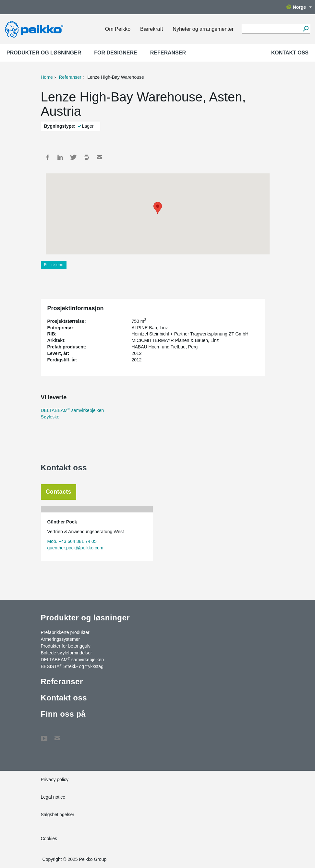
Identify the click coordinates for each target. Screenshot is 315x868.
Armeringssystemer (61, 639)
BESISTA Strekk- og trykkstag (72, 666)
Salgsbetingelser (58, 815)
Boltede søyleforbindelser (67, 653)
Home (47, 77)
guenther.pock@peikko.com (75, 548)
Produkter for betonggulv (66, 646)
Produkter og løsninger (44, 53)
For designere (115, 53)
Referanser (168, 53)
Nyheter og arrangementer (203, 29)
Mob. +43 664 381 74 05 (72, 541)
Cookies (49, 839)
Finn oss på (63, 714)
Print (86, 157)
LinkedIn (60, 157)
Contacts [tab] (59, 492)
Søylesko (50, 417)
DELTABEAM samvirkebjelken (73, 410)
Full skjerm (54, 265)
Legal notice (53, 797)
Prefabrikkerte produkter (65, 632)
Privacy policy (55, 780)
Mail (99, 157)
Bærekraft (151, 29)
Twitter (73, 157)
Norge (299, 7)
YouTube (44, 735)
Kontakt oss (290, 53)
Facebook (47, 157)
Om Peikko (118, 29)
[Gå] (305, 29)
